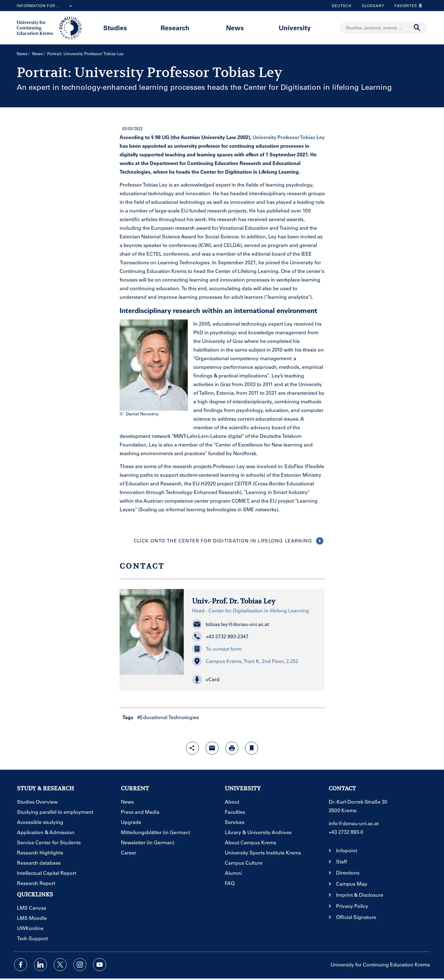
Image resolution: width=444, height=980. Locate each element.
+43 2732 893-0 (346, 832)
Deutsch (342, 6)
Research (175, 28)
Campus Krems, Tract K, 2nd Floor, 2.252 (245, 661)
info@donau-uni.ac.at (354, 823)
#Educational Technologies (168, 717)
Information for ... (46, 6)
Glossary (371, 6)
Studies (115, 28)
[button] (254, 680)
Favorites (407, 6)
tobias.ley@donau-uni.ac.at (230, 624)
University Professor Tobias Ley (289, 137)
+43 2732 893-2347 (220, 636)
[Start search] (417, 28)
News (235, 28)
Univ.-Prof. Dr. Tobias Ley (234, 601)
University (295, 28)
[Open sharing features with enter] (192, 748)
